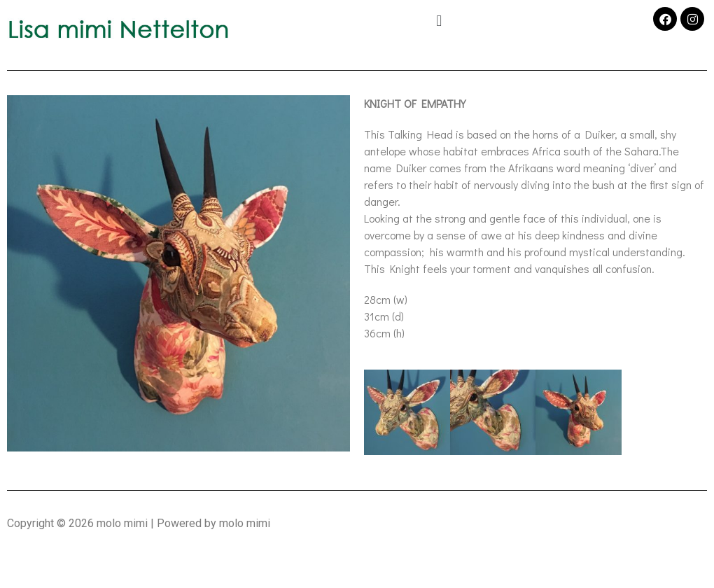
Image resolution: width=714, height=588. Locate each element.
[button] (439, 20)
